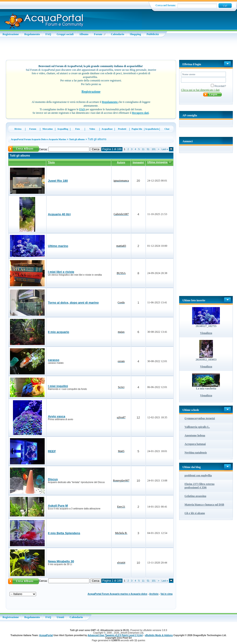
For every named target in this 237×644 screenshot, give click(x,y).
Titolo (51, 162)
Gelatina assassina (195, 496)
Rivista (18, 129)
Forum (100, 34)
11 (143, 149)
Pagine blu (137, 129)
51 (148, 149)
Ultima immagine (157, 162)
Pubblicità (153, 34)
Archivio (154, 594)
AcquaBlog (63, 129)
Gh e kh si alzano (195, 513)
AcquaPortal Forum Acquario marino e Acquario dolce (118, 594)
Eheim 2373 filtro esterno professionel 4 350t (199, 486)
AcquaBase (107, 129)
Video (92, 129)
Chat (167, 129)
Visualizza (206, 333)
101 (154, 149)
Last (165, 149)
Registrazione (11, 34)
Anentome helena (195, 435)
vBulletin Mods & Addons (159, 635)
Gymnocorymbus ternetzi (200, 418)
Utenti (60, 617)
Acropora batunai (195, 444)
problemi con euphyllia (198, 475)
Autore (121, 162)
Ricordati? (218, 86)
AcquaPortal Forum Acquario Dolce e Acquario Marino (38, 139)
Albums (84, 34)
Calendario (117, 34)
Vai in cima (167, 594)
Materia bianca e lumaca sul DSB (204, 505)
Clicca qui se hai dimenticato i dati (200, 90)
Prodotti (122, 129)
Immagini (138, 162)
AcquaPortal (46, 635)
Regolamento (32, 34)
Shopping (135, 34)
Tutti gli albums (77, 139)
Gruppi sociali (65, 34)
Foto (77, 129)
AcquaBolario (152, 129)
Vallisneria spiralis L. (197, 427)
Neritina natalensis (196, 453)
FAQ (48, 34)
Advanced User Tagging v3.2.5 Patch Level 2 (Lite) (115, 635)
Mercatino (48, 129)
